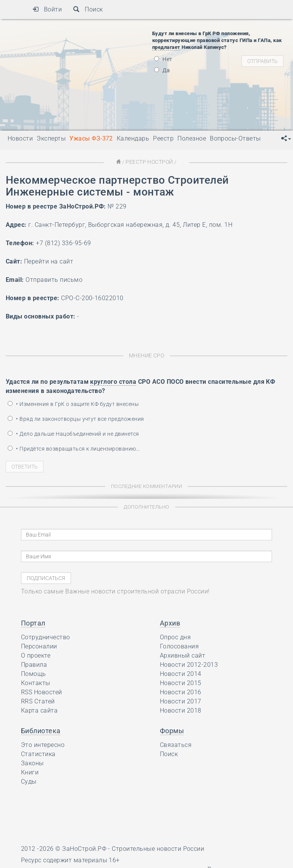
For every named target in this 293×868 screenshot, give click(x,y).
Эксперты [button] (51, 138)
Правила (34, 664)
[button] (286, 139)
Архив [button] (170, 622)
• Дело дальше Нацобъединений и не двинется (73, 433)
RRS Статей (38, 701)
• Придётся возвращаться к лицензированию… (74, 448)
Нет (163, 59)
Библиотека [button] (41, 730)
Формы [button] (172, 730)
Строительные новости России (158, 848)
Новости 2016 (181, 691)
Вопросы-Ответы (235, 138)
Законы (32, 762)
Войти (47, 9)
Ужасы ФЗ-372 (91, 138)
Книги (30, 772)
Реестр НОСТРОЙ (149, 162)
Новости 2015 (181, 682)
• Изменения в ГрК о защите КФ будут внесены (73, 403)
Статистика (38, 753)
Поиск (88, 9)
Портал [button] (33, 622)
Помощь (34, 673)
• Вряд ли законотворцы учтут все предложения (76, 418)
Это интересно (43, 744)
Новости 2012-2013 (189, 664)
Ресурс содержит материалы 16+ (70, 859)
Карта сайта (39, 710)
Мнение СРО (147, 355)
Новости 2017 (181, 701)
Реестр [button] (163, 138)
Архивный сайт (183, 655)
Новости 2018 (181, 710)
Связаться (176, 744)
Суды (29, 781)
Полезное (192, 138)
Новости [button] (20, 138)
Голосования (179, 646)
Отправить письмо (54, 279)
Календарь (133, 138)
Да (162, 70)
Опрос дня (175, 636)
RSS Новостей (42, 691)
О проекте (36, 655)
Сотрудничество (46, 636)
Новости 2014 (181, 673)
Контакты (36, 682)
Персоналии (39, 646)
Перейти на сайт (49, 261)
